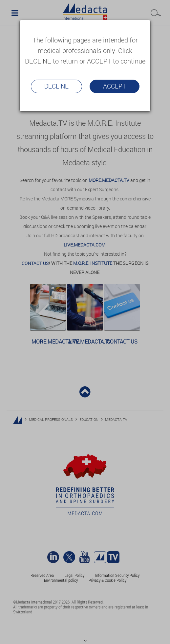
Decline (56, 86)
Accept (115, 86)
